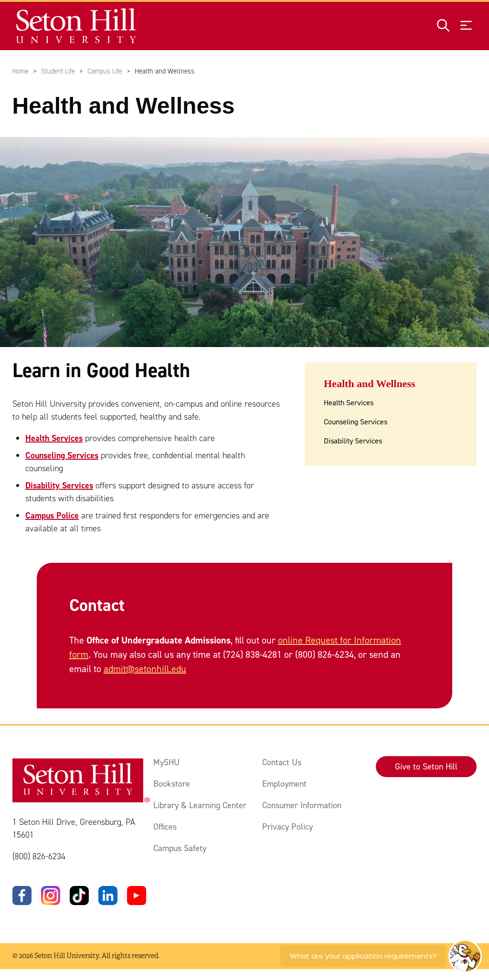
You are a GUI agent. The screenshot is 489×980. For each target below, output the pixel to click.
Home (21, 71)
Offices (165, 827)
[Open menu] (466, 26)
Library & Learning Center (200, 805)
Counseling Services (62, 455)
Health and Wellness (370, 384)
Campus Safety (180, 848)
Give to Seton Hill (426, 767)
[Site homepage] (77, 26)
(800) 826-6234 (39, 856)
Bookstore (172, 784)
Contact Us (282, 762)
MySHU (166, 762)
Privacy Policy (287, 827)
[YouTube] (137, 896)
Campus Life (105, 71)
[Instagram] (51, 896)
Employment (284, 784)
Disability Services (59, 485)
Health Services (54, 438)
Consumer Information (302, 805)
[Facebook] (22, 896)
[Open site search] (443, 26)
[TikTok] (79, 896)
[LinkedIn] (108, 896)
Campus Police (52, 516)
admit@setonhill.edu (145, 669)
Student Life (58, 71)
